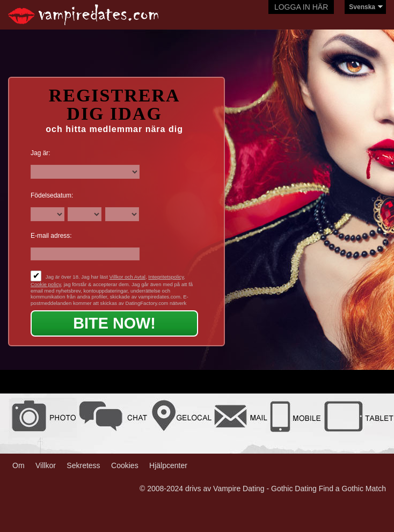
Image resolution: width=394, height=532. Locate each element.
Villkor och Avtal (127, 277)
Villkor (46, 465)
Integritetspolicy (166, 277)
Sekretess (83, 465)
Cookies (125, 465)
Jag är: (41, 153)
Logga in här (301, 7)
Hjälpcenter (168, 465)
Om (19, 465)
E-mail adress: (51, 236)
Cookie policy (46, 284)
